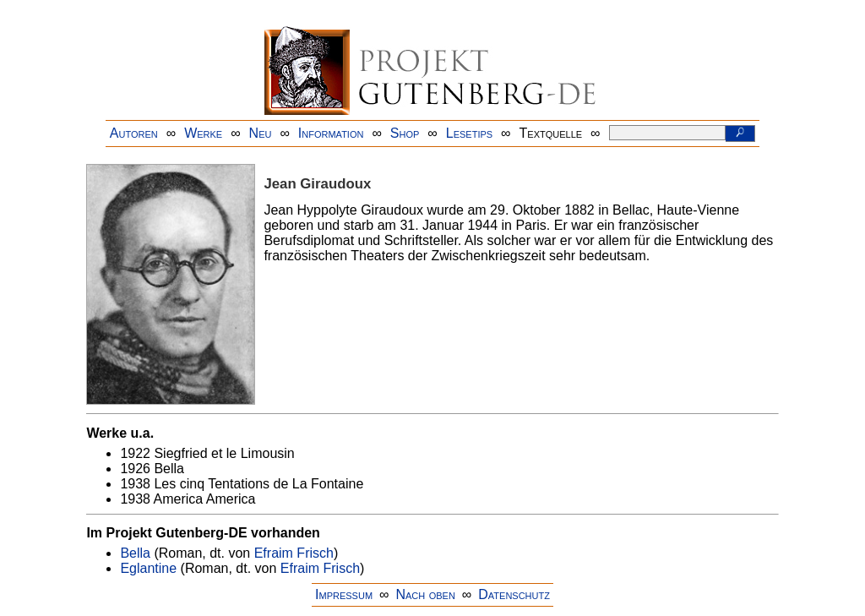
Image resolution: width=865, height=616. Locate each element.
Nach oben (425, 594)
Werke (203, 133)
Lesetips (469, 133)
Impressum (344, 594)
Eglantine (148, 568)
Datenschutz (514, 594)
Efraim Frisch (294, 553)
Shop (405, 133)
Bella (135, 553)
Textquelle (551, 133)
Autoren (134, 133)
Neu (261, 133)
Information (331, 133)
